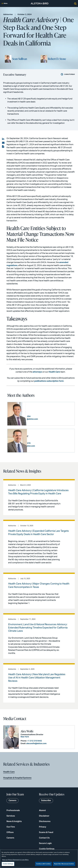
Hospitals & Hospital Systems (17, 778)
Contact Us (44, 838)
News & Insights (14, 821)
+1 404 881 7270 (43, 443)
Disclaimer (44, 816)
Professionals (13, 810)
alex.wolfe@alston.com (36, 743)
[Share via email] (3, 143)
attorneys (37, 372)
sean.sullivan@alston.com (46, 419)
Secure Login (45, 843)
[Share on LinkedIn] (3, 139)
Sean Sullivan (20, 59)
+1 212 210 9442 (34, 741)
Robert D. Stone (57, 59)
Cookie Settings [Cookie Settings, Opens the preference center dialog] (8, 864)
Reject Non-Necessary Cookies (64, 864)
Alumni (42, 810)
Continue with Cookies (43, 864)
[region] (39, 859)
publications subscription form (49, 381)
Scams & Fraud (46, 832)
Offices (10, 832)
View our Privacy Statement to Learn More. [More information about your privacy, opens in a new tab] (15, 860)
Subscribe (46, 800)
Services (11, 816)
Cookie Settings (47, 849)
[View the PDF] (3, 147)
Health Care (54, 372)
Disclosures (45, 821)
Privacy (43, 827)
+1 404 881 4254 (43, 416)
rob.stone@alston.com (45, 446)
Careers (10, 838)
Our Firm (11, 827)
